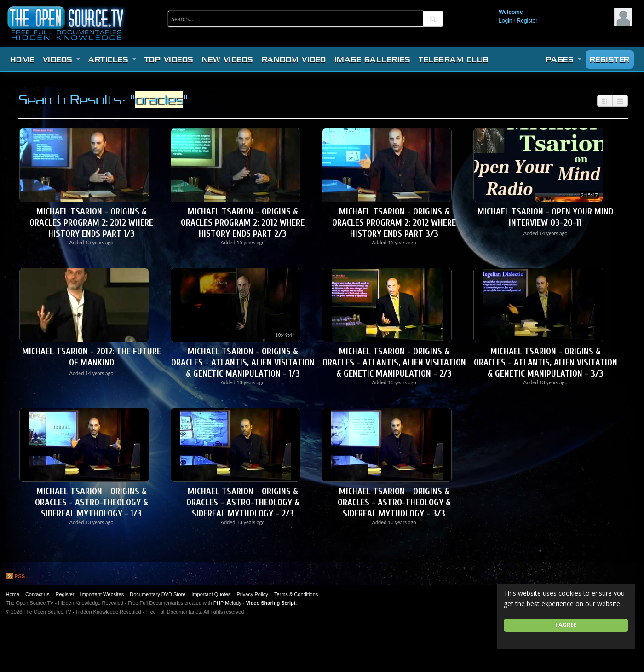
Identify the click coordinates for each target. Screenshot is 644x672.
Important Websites (102, 594)
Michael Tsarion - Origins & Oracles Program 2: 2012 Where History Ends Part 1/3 (91, 223)
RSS (16, 576)
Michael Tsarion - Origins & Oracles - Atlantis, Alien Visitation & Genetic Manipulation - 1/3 (243, 362)
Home (22, 59)
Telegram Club (454, 59)
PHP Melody (227, 603)
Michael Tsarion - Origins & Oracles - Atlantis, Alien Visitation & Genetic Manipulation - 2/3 (394, 362)
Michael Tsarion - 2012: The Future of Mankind (92, 357)
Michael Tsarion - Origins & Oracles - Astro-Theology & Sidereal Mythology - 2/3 (243, 502)
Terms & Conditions (296, 594)
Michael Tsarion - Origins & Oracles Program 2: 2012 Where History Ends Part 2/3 (243, 223)
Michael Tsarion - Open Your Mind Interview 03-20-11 (545, 217)
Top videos (169, 59)
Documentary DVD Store (158, 594)
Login (505, 21)
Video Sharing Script (270, 603)
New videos (228, 59)
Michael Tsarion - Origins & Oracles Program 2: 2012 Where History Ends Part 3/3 (394, 223)
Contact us (37, 594)
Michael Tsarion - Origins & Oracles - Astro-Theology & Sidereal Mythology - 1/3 (92, 502)
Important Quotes (211, 594)
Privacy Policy (252, 594)
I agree (566, 625)
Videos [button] (62, 59)
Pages (563, 59)
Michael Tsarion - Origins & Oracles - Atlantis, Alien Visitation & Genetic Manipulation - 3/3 (546, 362)
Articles (112, 59)
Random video (294, 59)
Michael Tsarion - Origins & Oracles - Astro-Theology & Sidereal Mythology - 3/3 (394, 502)
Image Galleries (373, 59)
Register (527, 21)
